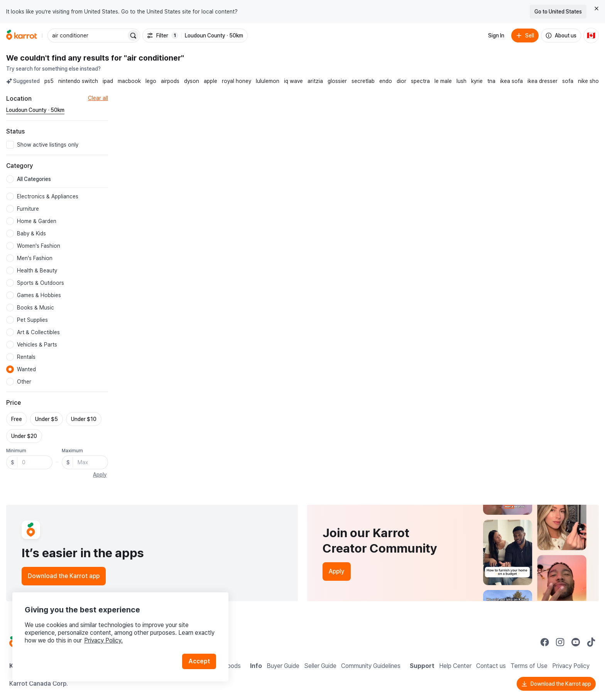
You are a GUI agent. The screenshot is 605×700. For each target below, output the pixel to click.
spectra (420, 81)
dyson (192, 81)
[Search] (133, 36)
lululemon (268, 81)
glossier (337, 81)
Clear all (98, 98)
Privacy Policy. (103, 640)
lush (461, 81)
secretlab (363, 81)
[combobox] (88, 36)
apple (210, 81)
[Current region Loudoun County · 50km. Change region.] (35, 110)
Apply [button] (100, 475)
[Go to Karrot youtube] (576, 642)
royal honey (237, 81)
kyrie (477, 81)
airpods (170, 81)
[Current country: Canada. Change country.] (591, 36)
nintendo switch (78, 81)
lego (151, 81)
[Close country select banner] (597, 8)
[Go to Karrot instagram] (560, 642)
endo (386, 81)
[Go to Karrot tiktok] (591, 642)
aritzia (315, 81)
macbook (129, 81)
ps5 (49, 81)
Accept (199, 661)
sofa (568, 81)
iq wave (293, 81)
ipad (108, 81)
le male (443, 81)
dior (401, 81)
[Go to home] (22, 36)
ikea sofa (511, 81)
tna (491, 81)
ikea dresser (542, 81)
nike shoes (591, 81)
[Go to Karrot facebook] (545, 642)
